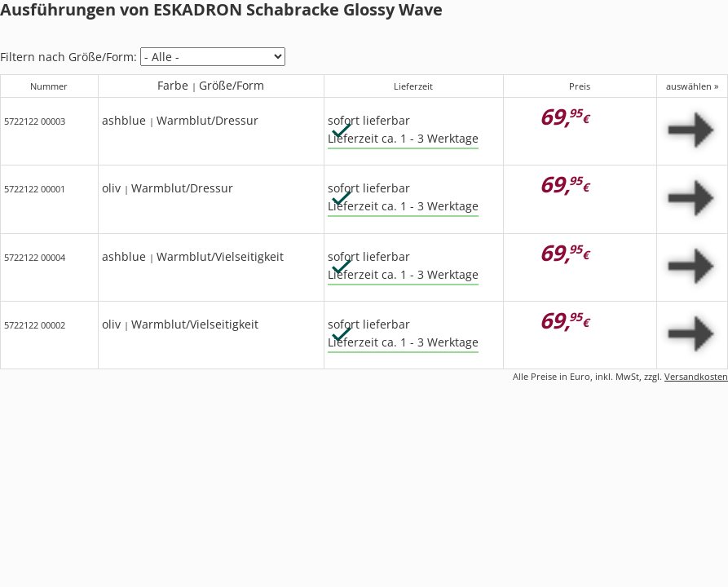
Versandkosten (696, 376)
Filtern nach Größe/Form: (68, 57)
